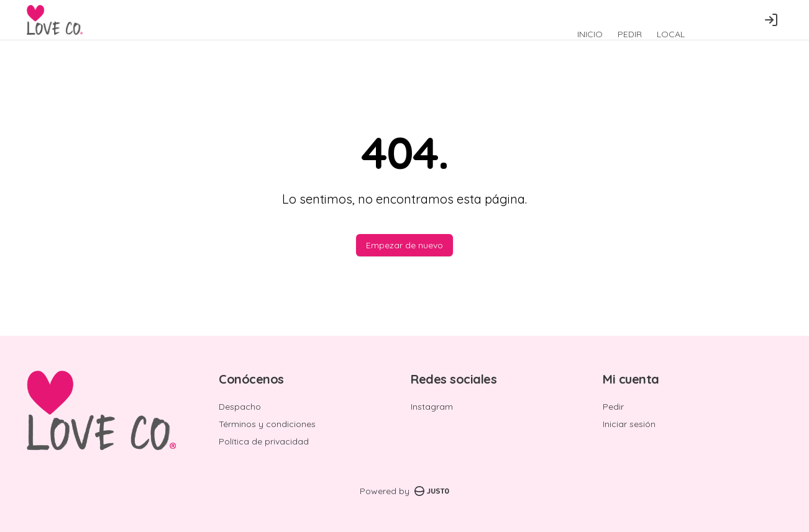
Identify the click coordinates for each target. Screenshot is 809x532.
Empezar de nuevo (404, 245)
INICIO (590, 34)
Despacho (240, 407)
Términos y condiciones (267, 424)
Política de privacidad (264, 441)
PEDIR (630, 34)
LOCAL (671, 34)
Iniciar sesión (629, 424)
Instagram (432, 407)
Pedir (613, 407)
